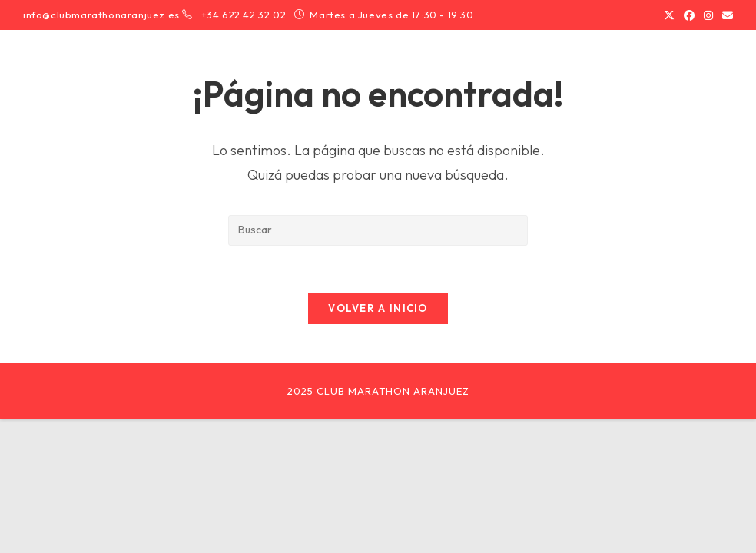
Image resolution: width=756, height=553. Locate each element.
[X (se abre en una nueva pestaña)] (669, 15)
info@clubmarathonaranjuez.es (101, 15)
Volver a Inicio (378, 308)
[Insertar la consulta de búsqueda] (378, 230)
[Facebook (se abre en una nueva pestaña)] (689, 15)
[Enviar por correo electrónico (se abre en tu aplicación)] (725, 15)
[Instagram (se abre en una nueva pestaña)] (708, 15)
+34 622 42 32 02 (245, 15)
